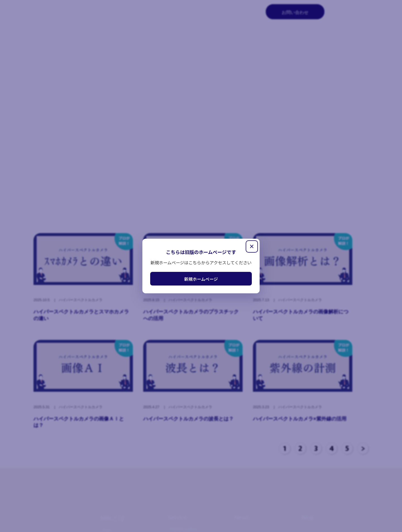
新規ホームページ (201, 279)
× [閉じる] (252, 246)
